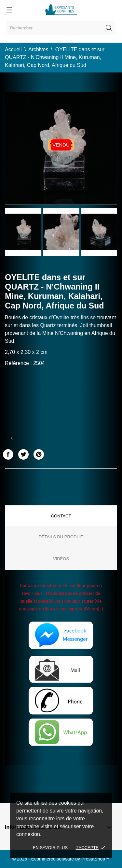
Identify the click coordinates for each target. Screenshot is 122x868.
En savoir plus (50, 848)
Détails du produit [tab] (61, 537)
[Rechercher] (61, 28)
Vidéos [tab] (61, 559)
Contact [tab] (61, 516)
